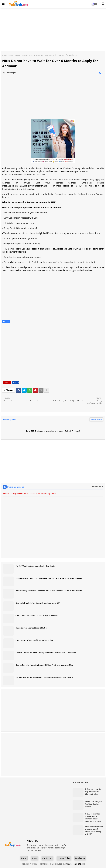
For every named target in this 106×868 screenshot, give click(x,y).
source (4, 276)
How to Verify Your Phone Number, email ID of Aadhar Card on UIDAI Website (49, 591)
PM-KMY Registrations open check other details (35, 566)
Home (5, 55)
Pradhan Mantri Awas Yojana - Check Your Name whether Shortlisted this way (49, 578)
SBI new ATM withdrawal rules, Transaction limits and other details (44, 677)
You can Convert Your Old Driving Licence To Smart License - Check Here (46, 653)
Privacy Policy (64, 858)
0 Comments (97, 486)
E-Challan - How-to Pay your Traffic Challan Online (93, 792)
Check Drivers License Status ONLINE (31, 628)
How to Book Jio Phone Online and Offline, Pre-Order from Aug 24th (44, 665)
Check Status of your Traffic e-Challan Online (34, 640)
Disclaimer (80, 858)
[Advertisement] (53, 30)
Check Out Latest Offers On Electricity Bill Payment (37, 615)
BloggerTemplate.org (75, 864)
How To (12, 55)
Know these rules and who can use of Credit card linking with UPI (94, 830)
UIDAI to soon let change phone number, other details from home (93, 818)
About (35, 858)
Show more (96, 419)
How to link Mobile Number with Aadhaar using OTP (38, 603)
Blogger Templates (41, 864)
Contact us (47, 858)
